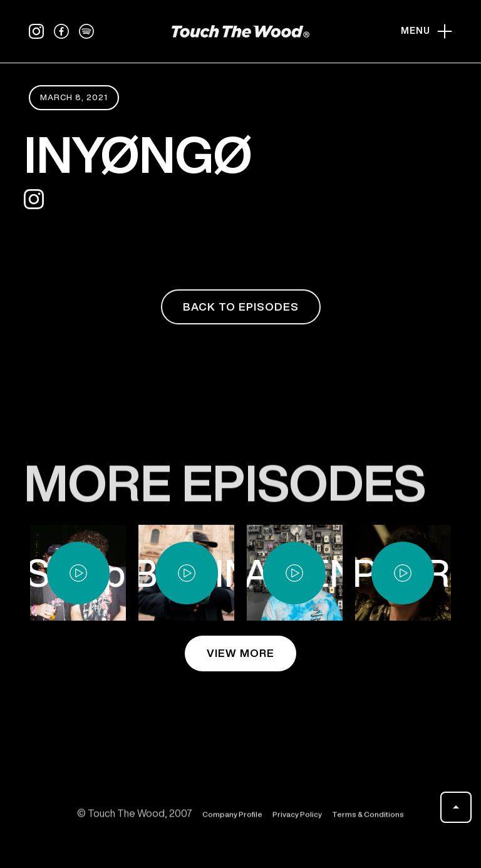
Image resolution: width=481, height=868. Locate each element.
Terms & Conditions (368, 819)
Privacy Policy (297, 819)
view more (240, 653)
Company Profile (232, 819)
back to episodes (241, 307)
